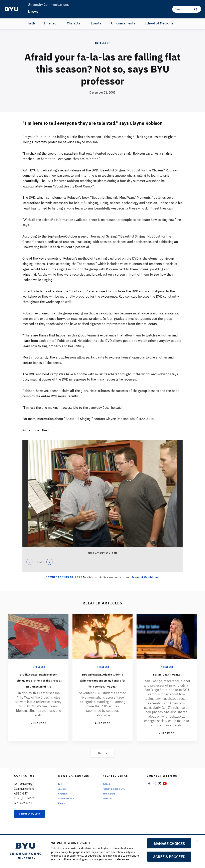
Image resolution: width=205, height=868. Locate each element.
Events (96, 23)
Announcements (123, 23)
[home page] (12, 9)
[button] (198, 842)
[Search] (187, 9)
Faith (31, 23)
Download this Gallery (64, 577)
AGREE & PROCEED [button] (169, 857)
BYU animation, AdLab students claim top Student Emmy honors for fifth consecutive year (102, 689)
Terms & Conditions (146, 577)
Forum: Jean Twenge (167, 674)
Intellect (51, 23)
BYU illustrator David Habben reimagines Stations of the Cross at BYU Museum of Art (38, 686)
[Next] (49, 562)
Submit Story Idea (32, 824)
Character (74, 23)
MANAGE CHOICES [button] (169, 843)
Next (103, 761)
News (34, 11)
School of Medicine (159, 23)
